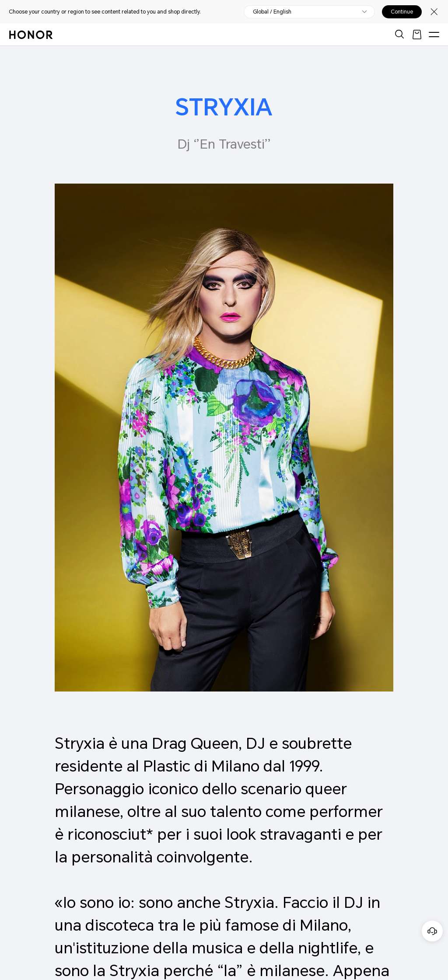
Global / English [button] (272, 12)
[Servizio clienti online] (432, 931)
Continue (402, 12)
